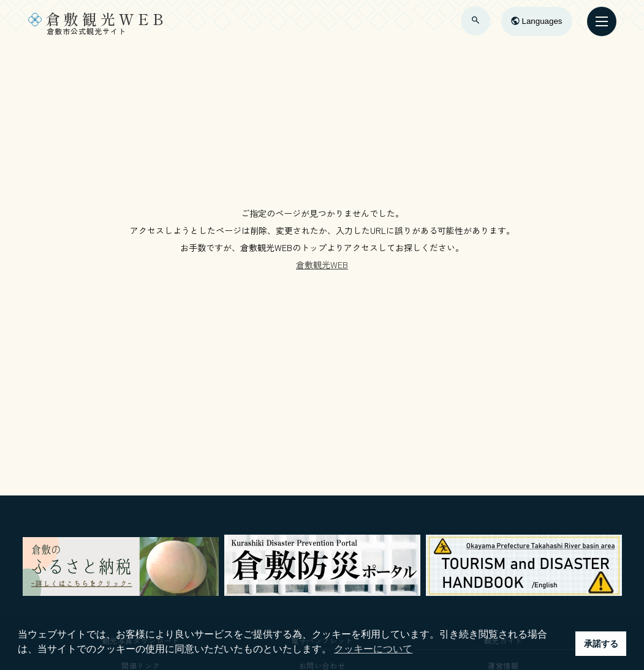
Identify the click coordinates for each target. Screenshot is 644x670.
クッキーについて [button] (373, 649)
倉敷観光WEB (322, 265)
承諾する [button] (601, 644)
